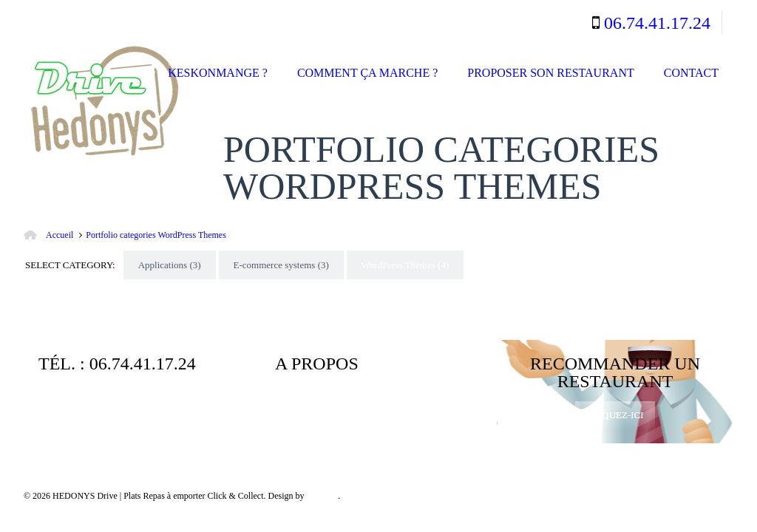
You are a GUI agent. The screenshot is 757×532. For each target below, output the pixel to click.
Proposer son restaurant (550, 73)
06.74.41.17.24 (657, 23)
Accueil (60, 235)
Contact (691, 73)
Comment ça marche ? (367, 73)
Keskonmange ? (218, 73)
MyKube (322, 496)
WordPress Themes (405, 265)
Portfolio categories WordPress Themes (156, 235)
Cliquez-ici (615, 415)
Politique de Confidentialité (340, 412)
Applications (170, 265)
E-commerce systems (281, 265)
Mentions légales (412, 400)
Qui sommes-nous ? (322, 400)
